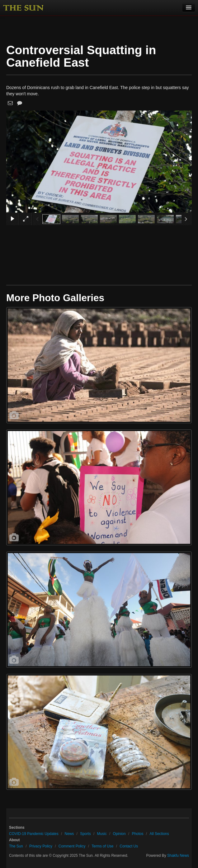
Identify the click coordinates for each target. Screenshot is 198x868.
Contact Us (129, 846)
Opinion (119, 834)
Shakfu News (178, 856)
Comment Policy (72, 846)
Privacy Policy (41, 846)
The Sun (16, 846)
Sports (85, 834)
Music (102, 834)
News (69, 834)
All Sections (159, 834)
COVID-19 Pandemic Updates (34, 834)
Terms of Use (102, 846)
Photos (137, 834)
